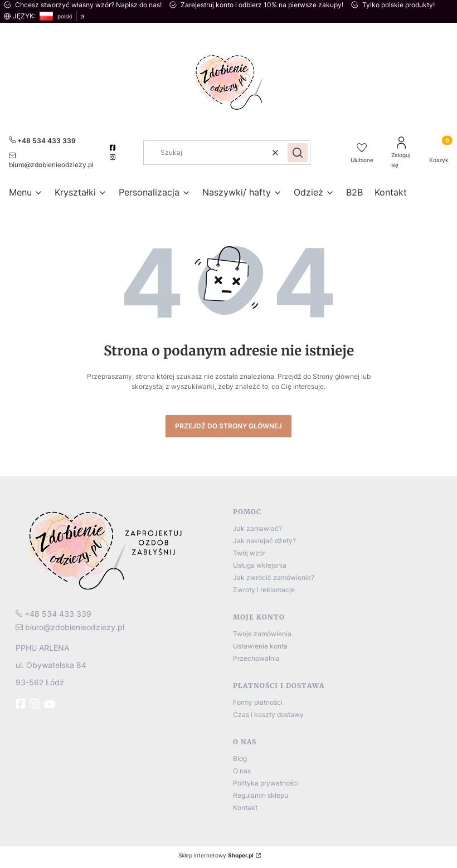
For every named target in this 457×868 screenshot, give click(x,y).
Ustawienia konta (260, 646)
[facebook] (114, 148)
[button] (298, 153)
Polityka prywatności (266, 783)
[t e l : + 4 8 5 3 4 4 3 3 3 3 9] (54, 614)
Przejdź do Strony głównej (229, 426)
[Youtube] (51, 704)
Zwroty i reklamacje (264, 590)
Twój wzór (249, 553)
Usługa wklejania (260, 565)
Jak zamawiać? (257, 528)
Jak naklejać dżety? (264, 541)
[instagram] (114, 157)
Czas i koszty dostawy (268, 715)
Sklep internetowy (216, 855)
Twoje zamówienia (262, 634)
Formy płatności (258, 702)
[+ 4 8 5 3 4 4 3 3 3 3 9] (42, 140)
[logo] (120, 550)
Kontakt (245, 808)
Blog (240, 759)
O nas (242, 771)
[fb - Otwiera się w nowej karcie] (22, 704)
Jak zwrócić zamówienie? (274, 577)
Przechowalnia (256, 658)
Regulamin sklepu (261, 795)
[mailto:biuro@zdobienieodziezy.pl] (54, 159)
